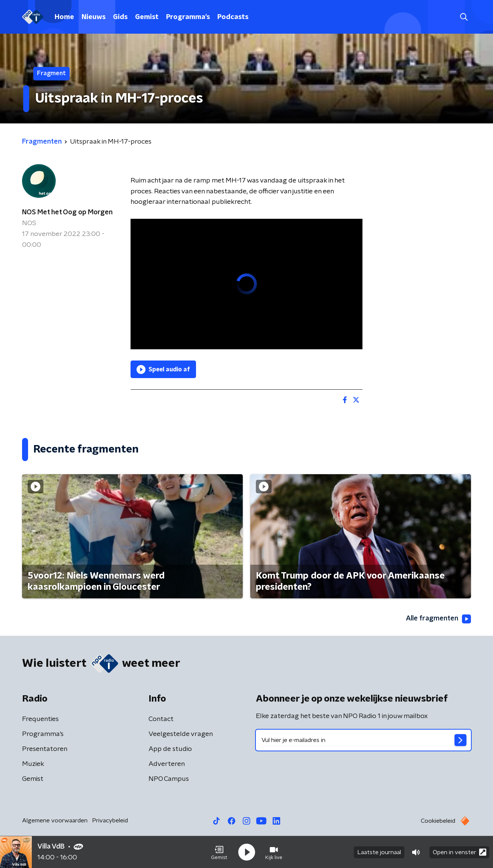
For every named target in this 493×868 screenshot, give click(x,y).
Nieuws (94, 17)
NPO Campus (169, 779)
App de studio (170, 749)
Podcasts (233, 17)
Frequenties (40, 719)
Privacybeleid (110, 821)
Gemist (147, 17)
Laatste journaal (379, 852)
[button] (219, 852)
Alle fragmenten (438, 619)
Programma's (188, 17)
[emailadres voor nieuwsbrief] (363, 740)
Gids (120, 17)
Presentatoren (45, 749)
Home (64, 17)
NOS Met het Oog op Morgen (67, 212)
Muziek (33, 764)
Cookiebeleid (438, 821)
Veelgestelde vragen (181, 734)
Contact (161, 719)
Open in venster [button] (460, 852)
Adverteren (167, 764)
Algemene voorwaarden (55, 821)
